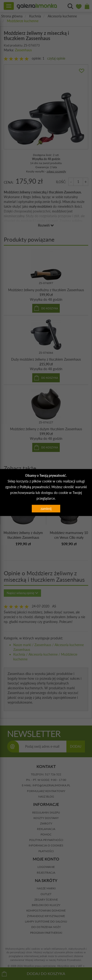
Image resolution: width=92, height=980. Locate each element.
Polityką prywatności (35, 487)
